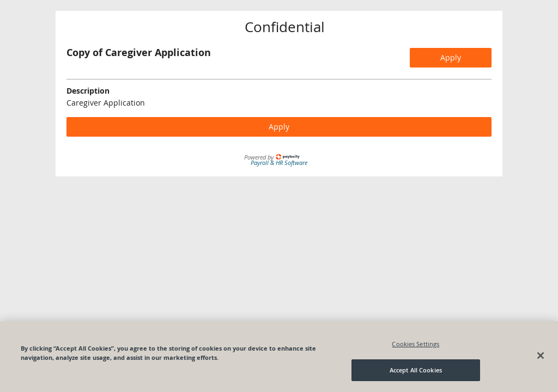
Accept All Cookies (416, 370)
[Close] (541, 356)
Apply (451, 57)
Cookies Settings (416, 344)
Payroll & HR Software (279, 163)
